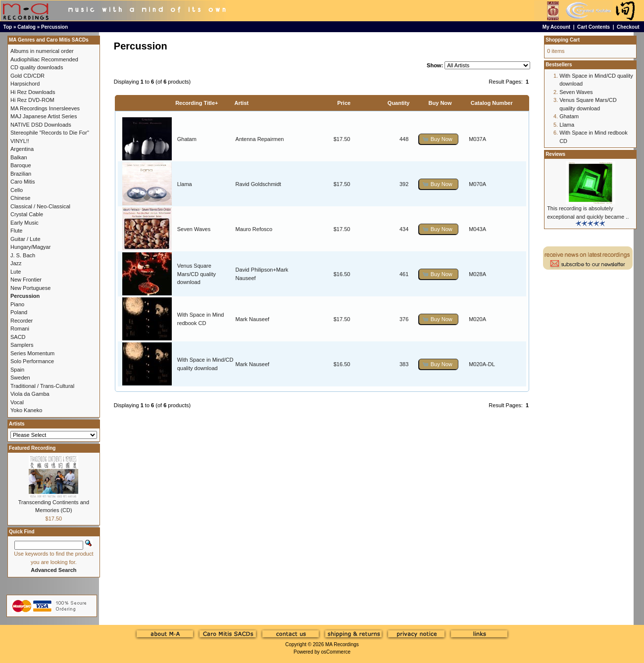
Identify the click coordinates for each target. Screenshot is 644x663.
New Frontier (26, 280)
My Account (556, 27)
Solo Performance (32, 361)
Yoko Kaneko (26, 410)
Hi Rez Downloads (33, 92)
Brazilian (21, 174)
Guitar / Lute (25, 239)
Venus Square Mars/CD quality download (197, 274)
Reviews (555, 154)
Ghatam (187, 139)
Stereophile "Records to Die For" (50, 133)
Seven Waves (194, 229)
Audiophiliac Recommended (44, 59)
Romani (20, 329)
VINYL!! (20, 141)
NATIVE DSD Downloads (41, 125)
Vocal (17, 402)
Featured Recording (32, 448)
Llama (185, 184)
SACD (18, 337)
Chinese (20, 198)
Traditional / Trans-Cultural (42, 386)
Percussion (54, 27)
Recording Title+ (197, 103)
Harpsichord (25, 84)
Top (8, 27)
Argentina (22, 149)
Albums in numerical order (42, 51)
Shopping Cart (563, 40)
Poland (19, 312)
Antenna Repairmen (260, 139)
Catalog (26, 27)
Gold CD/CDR (27, 76)
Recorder (22, 321)
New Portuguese (30, 288)
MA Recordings (342, 644)
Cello (17, 190)
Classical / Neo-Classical (40, 206)
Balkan (19, 157)
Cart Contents (594, 27)
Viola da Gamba (30, 394)
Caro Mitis (23, 182)
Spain (17, 370)
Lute (16, 272)
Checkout (628, 27)
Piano (17, 304)
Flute (16, 231)
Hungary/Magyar (30, 247)
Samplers (22, 345)
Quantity (399, 103)
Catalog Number (492, 103)
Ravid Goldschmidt (258, 184)
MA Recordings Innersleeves (45, 108)
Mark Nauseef (252, 319)
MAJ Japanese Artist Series (44, 116)
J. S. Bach (23, 255)
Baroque (21, 165)
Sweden (20, 378)
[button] (439, 139)
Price (344, 103)
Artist (241, 103)
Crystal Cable (27, 214)
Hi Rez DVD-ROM (32, 100)
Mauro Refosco (254, 229)
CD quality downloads (37, 67)
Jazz (16, 263)
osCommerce (336, 652)
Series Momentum (32, 353)
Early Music (25, 223)
